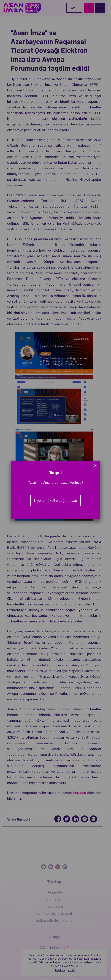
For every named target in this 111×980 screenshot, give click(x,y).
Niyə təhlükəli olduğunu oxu (55, 500)
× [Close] (95, 465)
